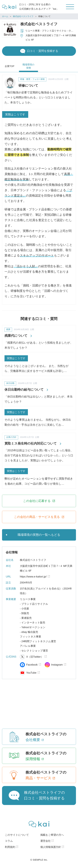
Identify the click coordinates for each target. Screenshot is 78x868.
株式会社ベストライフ (23, 16)
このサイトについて (17, 835)
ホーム (5, 16)
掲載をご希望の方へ (52, 835)
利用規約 (10, 847)
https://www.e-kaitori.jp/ (33, 577)
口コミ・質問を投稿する (43, 51)
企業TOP (10, 66)
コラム (9, 841)
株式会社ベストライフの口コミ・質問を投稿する (44, 795)
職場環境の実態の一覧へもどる (39, 535)
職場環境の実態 (28, 66)
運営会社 (45, 841)
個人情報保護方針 (51, 847)
